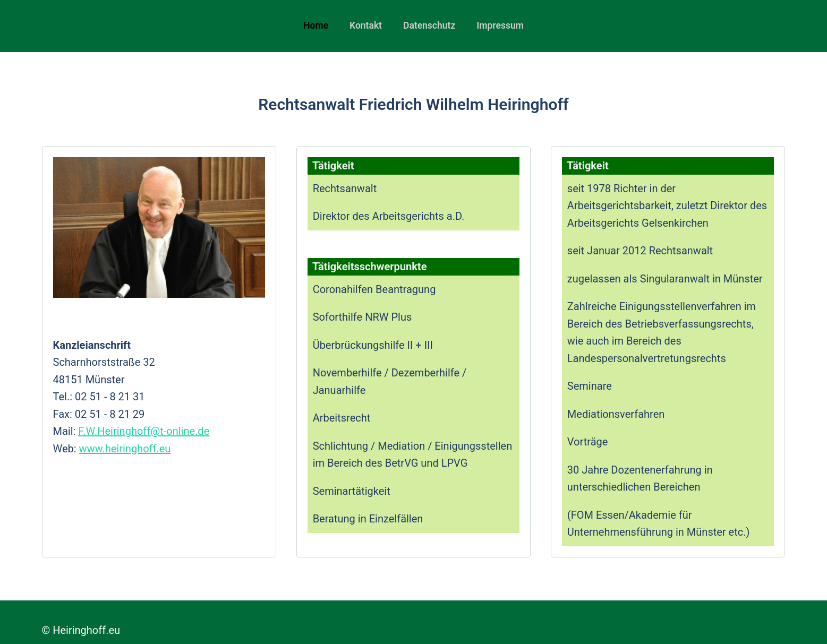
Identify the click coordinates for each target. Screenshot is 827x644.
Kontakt (366, 25)
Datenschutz (429, 25)
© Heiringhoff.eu (81, 630)
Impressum (500, 25)
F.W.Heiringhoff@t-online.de (144, 431)
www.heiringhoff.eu (125, 449)
